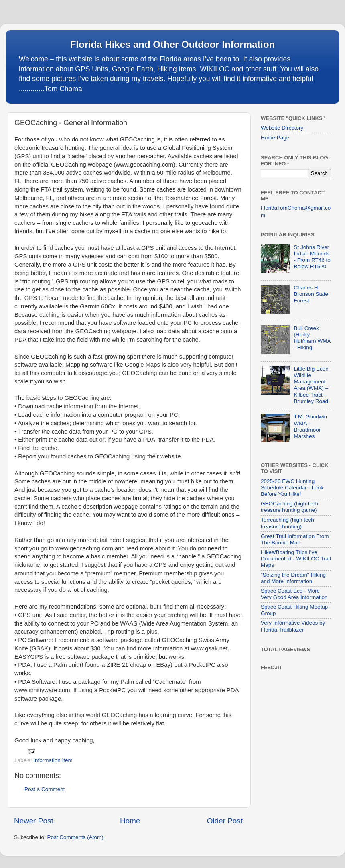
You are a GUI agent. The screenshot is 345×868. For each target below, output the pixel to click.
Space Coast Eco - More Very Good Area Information (294, 594)
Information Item (53, 760)
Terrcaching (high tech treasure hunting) (287, 523)
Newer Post (34, 821)
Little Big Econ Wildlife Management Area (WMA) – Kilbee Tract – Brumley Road (311, 385)
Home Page (275, 138)
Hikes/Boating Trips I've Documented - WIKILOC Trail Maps (296, 559)
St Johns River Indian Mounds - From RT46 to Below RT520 (312, 257)
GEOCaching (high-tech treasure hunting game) (289, 507)
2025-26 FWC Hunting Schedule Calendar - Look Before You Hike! (292, 488)
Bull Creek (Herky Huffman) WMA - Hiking (312, 338)
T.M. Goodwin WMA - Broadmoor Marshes (310, 426)
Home (130, 821)
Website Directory (282, 128)
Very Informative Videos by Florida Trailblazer (293, 626)
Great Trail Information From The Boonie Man (295, 539)
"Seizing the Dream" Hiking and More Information (293, 578)
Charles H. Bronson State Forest (311, 294)
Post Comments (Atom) (75, 837)
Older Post (225, 821)
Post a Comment (45, 789)
